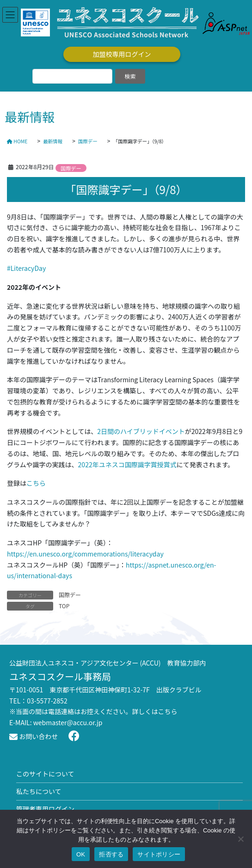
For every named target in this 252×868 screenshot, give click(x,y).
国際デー (71, 168)
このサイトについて (45, 774)
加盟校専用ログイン (122, 54)
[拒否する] (240, 839)
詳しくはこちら (155, 711)
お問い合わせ (34, 736)
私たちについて (39, 791)
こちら (36, 483)
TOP (64, 606)
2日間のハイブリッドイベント (141, 431)
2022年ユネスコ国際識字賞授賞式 (127, 465)
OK (81, 854)
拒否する (111, 854)
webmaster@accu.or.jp (68, 722)
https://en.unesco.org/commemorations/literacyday (85, 554)
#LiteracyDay (26, 268)
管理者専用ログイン (45, 809)
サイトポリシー (159, 854)
